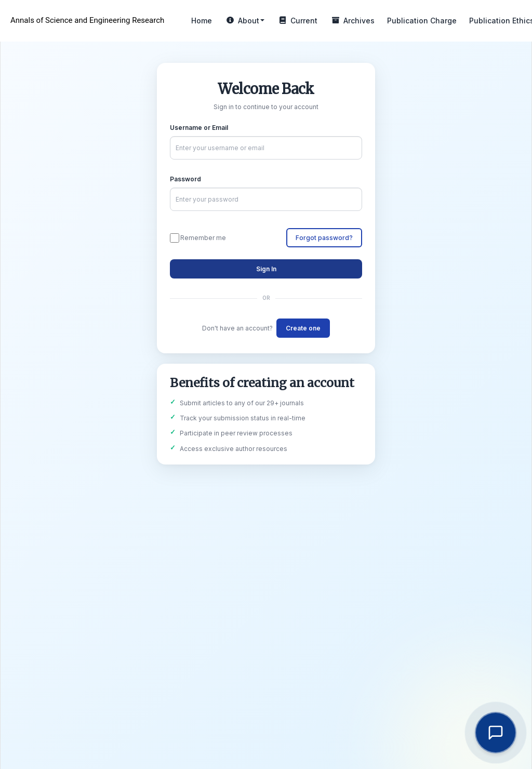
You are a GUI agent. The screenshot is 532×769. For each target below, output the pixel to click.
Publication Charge (422, 21)
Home (202, 21)
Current (297, 21)
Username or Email (199, 128)
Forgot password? (324, 238)
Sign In (266, 269)
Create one (303, 328)
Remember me (198, 238)
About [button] (244, 21)
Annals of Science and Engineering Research (87, 20)
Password (185, 179)
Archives (352, 21)
